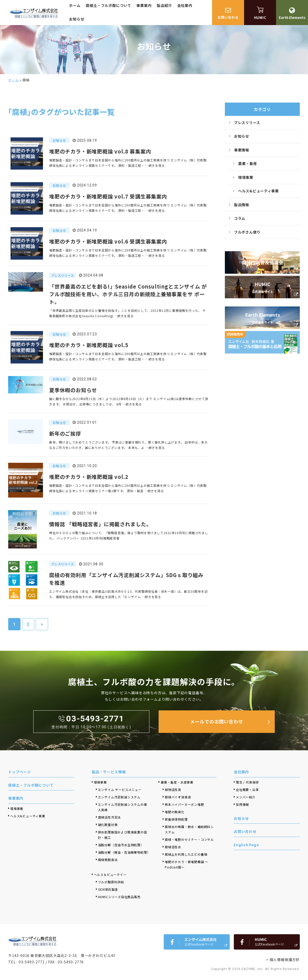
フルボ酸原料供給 (111, 882)
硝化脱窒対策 (108, 825)
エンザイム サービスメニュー (120, 790)
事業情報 (242, 150)
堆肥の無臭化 (175, 812)
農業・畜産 (248, 163)
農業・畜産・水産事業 (177, 782)
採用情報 (242, 804)
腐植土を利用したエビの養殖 (186, 854)
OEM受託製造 (108, 889)
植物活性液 (173, 790)
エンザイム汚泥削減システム (119, 797)
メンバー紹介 (246, 797)
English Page (246, 845)
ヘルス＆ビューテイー (110, 874)
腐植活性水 (173, 847)
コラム (240, 218)
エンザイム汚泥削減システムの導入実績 (123, 807)
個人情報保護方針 (285, 960)
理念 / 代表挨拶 (247, 782)
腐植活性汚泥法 (109, 817)
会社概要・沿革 (247, 790)
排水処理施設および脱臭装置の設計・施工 (123, 835)
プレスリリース (247, 123)
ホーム (75, 5)
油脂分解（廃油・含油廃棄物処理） (124, 852)
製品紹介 (164, 5)
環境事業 (246, 177)
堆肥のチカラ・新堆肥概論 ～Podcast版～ (186, 864)
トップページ (20, 772)
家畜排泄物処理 (176, 819)
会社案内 (185, 5)
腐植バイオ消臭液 (178, 797)
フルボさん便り (247, 232)
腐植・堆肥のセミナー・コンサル (189, 839)
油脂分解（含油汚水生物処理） (121, 845)
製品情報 (242, 205)
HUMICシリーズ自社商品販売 (121, 897)
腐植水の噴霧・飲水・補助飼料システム (189, 829)
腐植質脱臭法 (108, 860)
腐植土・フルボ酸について (108, 5)
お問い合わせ (245, 831)
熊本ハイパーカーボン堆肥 (184, 804)
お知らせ (77, 19)
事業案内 (144, 5)
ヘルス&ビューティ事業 (258, 191)
